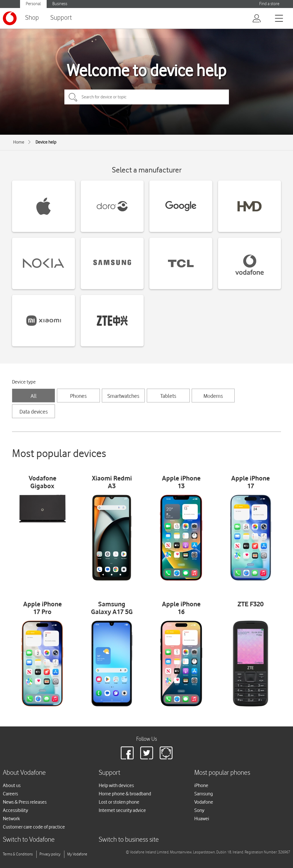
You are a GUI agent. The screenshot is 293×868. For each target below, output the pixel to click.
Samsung (204, 794)
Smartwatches (123, 396)
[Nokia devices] (43, 263)
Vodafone (204, 802)
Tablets (168, 396)
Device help (46, 142)
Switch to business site (129, 840)
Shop (32, 18)
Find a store (269, 4)
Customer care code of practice (34, 827)
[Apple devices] (43, 206)
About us (12, 785)
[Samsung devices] (112, 263)
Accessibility (15, 810)
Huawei (202, 819)
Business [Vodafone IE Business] (60, 4)
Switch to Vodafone (29, 840)
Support (61, 18)
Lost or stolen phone (119, 802)
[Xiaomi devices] (43, 321)
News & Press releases (25, 802)
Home (19, 142)
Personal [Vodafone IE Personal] (33, 4)
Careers (10, 794)
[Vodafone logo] (10, 18)
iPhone (201, 785)
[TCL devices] (181, 263)
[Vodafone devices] (250, 263)
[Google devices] (181, 206)
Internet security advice (122, 810)
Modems (213, 396)
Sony (199, 810)
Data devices (34, 412)
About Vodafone (24, 773)
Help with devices (116, 785)
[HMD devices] (250, 206)
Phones (78, 396)
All (34, 396)
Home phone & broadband (125, 794)
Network (11, 819)
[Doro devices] (112, 206)
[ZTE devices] (112, 321)
